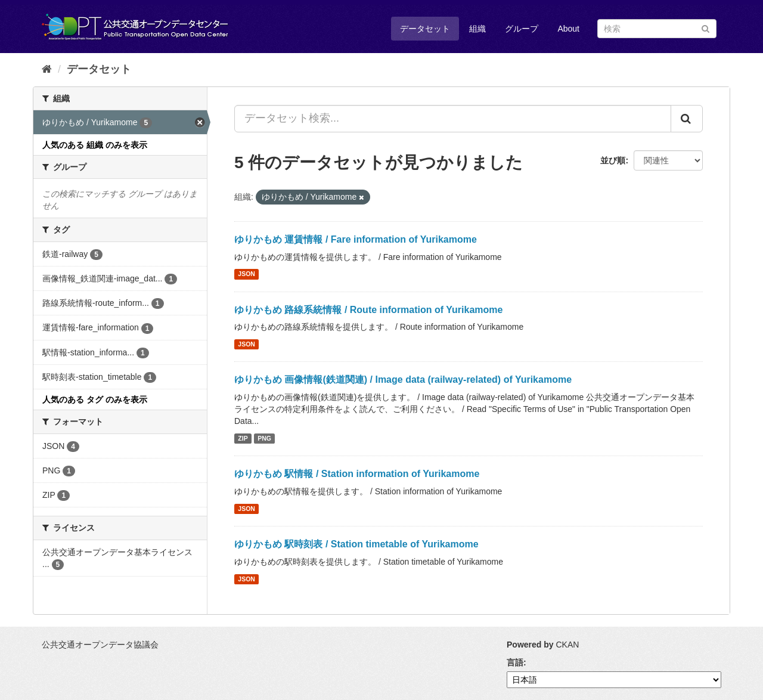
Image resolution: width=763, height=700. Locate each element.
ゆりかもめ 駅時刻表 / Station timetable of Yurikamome (356, 544)
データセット (425, 29)
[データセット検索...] (453, 119)
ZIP (243, 438)
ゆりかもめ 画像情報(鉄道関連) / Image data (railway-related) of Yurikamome (403, 380)
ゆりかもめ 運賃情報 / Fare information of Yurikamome (356, 239)
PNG (264, 438)
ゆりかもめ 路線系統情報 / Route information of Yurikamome (368, 310)
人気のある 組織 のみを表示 (95, 145)
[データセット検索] (657, 29)
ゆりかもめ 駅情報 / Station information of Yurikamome (357, 474)
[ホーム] (47, 69)
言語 (515, 662)
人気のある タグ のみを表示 (95, 399)
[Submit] (705, 28)
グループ (522, 29)
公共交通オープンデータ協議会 (100, 645)
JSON (246, 274)
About (568, 29)
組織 (477, 29)
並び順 (613, 160)
